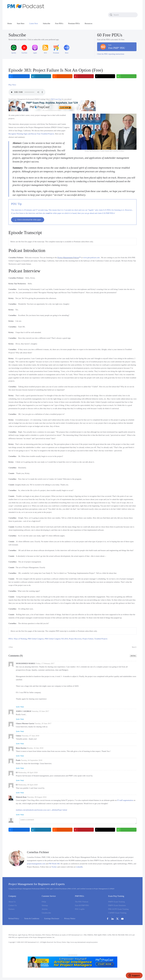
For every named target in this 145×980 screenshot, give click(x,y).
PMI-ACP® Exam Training (118, 909)
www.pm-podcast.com (91, 258)
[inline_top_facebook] (19, 76)
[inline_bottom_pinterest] (84, 830)
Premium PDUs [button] (74, 23)
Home (10, 23)
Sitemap (45, 905)
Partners (12, 909)
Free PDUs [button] (59, 23)
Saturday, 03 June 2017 (40, 711)
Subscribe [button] (46, 23)
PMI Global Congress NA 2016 (56, 639)
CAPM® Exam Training (117, 913)
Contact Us (13, 905)
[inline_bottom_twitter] (105, 830)
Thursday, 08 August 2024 (37, 797)
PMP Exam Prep (56, 99)
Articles (45, 909)
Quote (18, 707)
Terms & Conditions (32, 918)
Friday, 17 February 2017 (45, 663)
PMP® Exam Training (117, 902)
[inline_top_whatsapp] (126, 76)
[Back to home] (26, 6)
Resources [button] (89, 23)
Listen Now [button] (34, 23)
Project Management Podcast (68, 258)
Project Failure (88, 639)
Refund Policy (14, 918)
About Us (12, 902)
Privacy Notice (70, 918)
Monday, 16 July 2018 (35, 748)
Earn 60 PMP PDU (82, 905)
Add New (133, 656)
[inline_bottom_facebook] (19, 830)
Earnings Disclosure (52, 918)
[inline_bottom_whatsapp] (126, 830)
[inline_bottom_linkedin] (41, 830)
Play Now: (12, 85)
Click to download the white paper (28, 220)
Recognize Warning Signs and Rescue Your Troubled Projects (31, 134)
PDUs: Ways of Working (18, 639)
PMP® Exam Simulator (117, 905)
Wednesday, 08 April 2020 (28, 772)
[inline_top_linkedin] (41, 76)
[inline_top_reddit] (62, 76)
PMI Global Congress (36, 639)
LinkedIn (79, 867)
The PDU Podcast (82, 902)
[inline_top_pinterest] (84, 76)
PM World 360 (54, 864)
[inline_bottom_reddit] (62, 830)
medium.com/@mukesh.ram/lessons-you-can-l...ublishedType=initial (41, 810)
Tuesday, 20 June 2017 (43, 723)
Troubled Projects (101, 639)
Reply (22, 707)
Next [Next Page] (134, 647)
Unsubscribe (46, 913)
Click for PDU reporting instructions (111, 54)
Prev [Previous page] (11, 647)
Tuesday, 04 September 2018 (31, 760)
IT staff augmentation (125, 800)
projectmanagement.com (36, 864)
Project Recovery (75, 639)
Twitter (54, 867)
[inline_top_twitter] (105, 76)
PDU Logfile (80, 909)
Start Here (21, 23)
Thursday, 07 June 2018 (30, 736)
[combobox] (123, 15)
